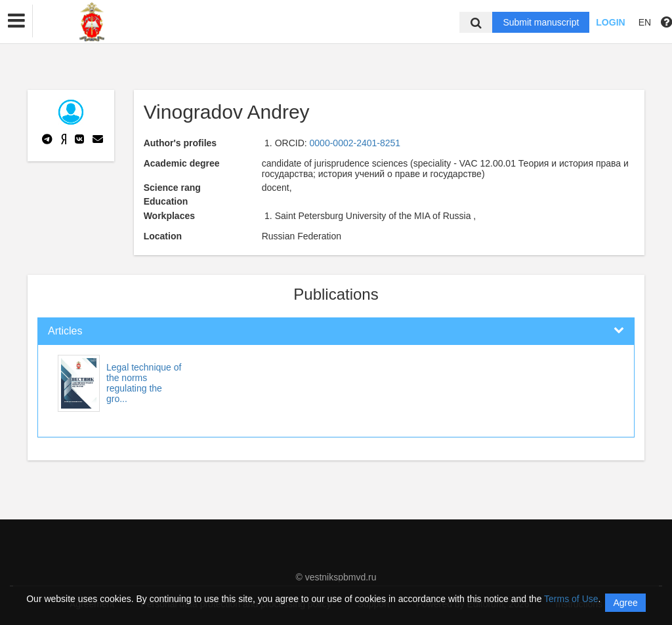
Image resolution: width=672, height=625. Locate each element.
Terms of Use (571, 599)
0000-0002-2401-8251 (355, 143)
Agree (625, 603)
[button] (16, 21)
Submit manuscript (541, 22)
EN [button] (645, 22)
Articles (65, 331)
